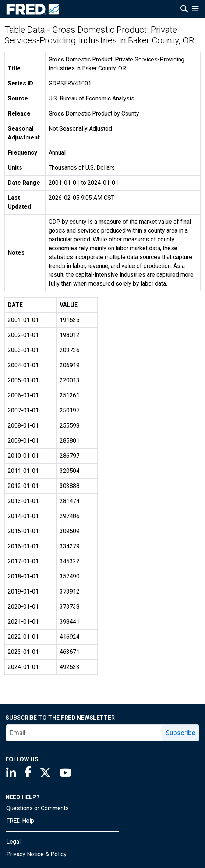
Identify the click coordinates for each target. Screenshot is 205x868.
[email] (84, 733)
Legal (13, 842)
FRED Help (20, 821)
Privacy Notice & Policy (36, 854)
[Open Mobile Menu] (195, 10)
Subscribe (181, 733)
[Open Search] (184, 10)
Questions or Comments (38, 808)
